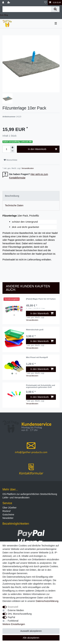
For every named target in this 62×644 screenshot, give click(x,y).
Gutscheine (8, 515)
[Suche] (55, 9)
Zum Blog (4, 15)
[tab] (31, 196)
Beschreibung (12, 196)
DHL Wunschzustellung (20, 614)
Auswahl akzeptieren (31, 631)
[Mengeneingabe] (6, 149)
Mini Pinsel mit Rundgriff (37, 357)
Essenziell (13, 607)
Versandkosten (27, 168)
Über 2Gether (10, 508)
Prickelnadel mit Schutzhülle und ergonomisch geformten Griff (40, 386)
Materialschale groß (35, 330)
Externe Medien (16, 610)
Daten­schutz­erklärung (47, 601)
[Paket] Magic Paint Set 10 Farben (41, 299)
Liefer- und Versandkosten (16, 498)
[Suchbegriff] (27, 9)
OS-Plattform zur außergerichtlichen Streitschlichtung (30, 494)
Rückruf (6, 511)
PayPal (11, 617)
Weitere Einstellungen (14, 624)
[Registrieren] (9, 3)
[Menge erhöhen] (12, 147)
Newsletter (8, 518)
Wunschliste (10, 160)
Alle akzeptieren (31, 638)
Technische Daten (14, 205)
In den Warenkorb (42, 149)
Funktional (13, 621)
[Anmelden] (3, 3)
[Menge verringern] (12, 151)
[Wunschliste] (45, 3)
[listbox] (14, 308)
